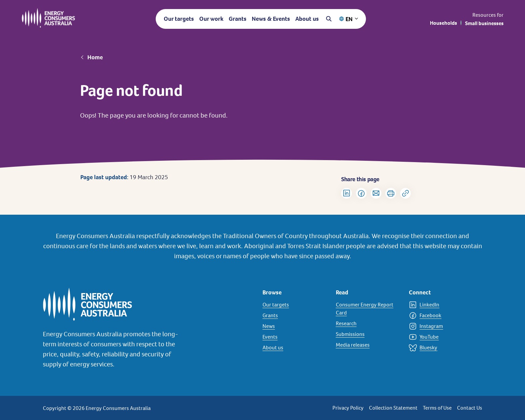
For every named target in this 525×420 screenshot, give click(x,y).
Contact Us (470, 408)
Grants (238, 19)
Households (443, 23)
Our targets (179, 19)
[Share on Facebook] (361, 193)
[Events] (295, 337)
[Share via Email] (376, 193)
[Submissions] (368, 334)
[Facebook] (441, 316)
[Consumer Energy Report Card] (368, 309)
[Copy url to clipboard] (405, 193)
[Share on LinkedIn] (347, 193)
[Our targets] (295, 305)
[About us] (295, 348)
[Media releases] (368, 345)
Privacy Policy (348, 408)
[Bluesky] (441, 348)
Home (95, 57)
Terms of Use (437, 408)
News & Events (271, 19)
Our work (211, 19)
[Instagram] (441, 326)
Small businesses (484, 23)
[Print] (391, 193)
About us (307, 19)
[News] (295, 326)
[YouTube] (441, 337)
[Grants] (295, 316)
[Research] (368, 324)
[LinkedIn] (441, 305)
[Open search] (329, 19)
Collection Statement (393, 408)
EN (349, 19)
